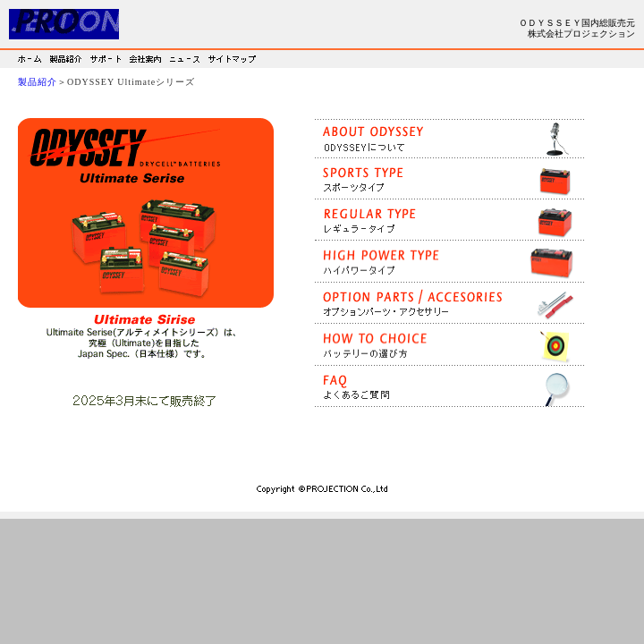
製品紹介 (38, 82)
